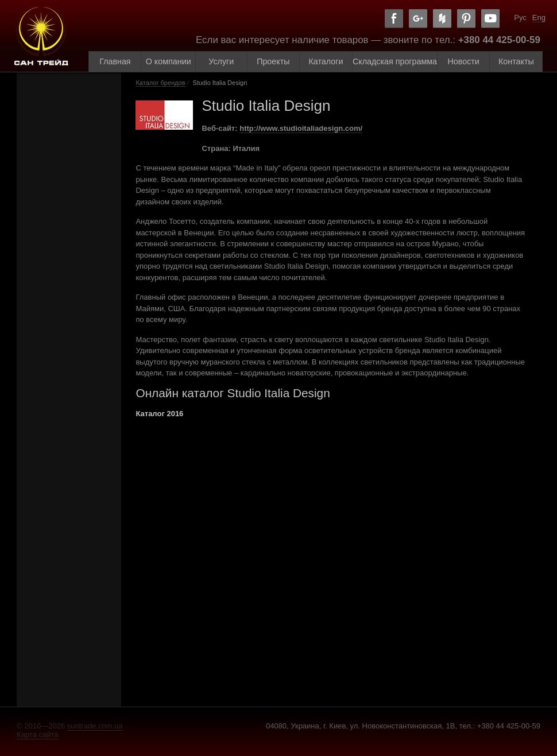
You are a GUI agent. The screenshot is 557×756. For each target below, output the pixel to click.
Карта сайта (37, 734)
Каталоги (326, 61)
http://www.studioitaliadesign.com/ (301, 128)
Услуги (221, 61)
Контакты (516, 61)
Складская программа (395, 61)
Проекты (273, 61)
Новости (464, 61)
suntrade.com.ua (95, 726)
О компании (169, 61)
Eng (539, 18)
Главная (115, 61)
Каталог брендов (160, 83)
